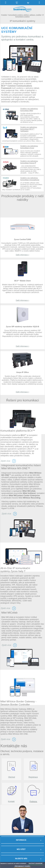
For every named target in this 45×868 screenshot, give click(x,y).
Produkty (4, 15)
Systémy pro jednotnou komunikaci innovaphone (30, 179)
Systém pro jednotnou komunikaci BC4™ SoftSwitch (29, 129)
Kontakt (11, 801)
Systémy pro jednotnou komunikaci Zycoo (29, 147)
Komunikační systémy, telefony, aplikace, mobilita (25, 15)
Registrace (33, 777)
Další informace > (23, 300)
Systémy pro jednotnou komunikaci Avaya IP (29, 162)
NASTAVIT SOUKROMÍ (36, 863)
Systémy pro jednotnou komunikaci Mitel (29, 110)
